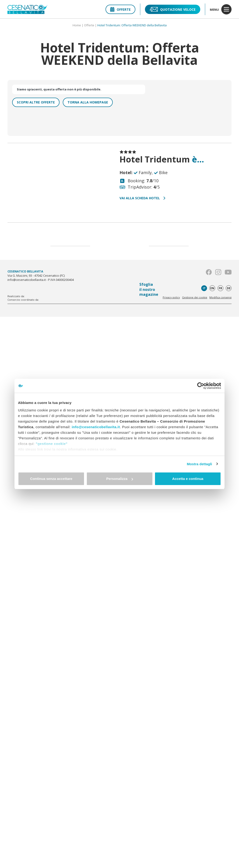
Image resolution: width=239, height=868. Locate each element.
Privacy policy (171, 297)
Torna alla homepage (88, 102)
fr (220, 288)
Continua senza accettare (51, 479)
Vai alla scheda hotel (142, 198)
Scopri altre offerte (36, 102)
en (212, 288)
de (229, 288)
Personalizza (120, 479)
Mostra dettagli (199, 464)
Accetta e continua (188, 479)
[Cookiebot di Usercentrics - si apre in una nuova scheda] (201, 386)
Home (77, 25)
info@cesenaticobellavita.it (96, 427)
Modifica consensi (220, 297)
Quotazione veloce (173, 9)
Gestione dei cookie (195, 297)
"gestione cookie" (52, 444)
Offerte (120, 9)
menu (221, 9)
